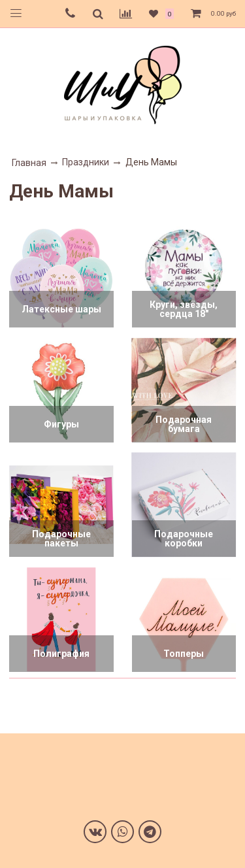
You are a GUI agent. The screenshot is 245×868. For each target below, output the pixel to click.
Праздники (86, 162)
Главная (29, 163)
